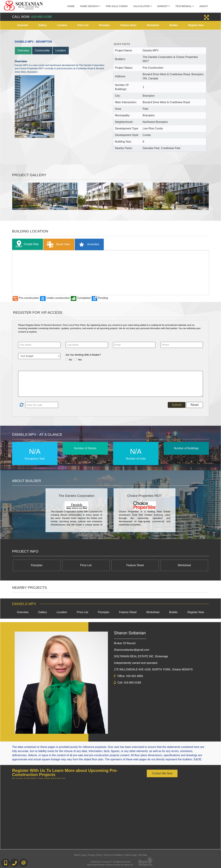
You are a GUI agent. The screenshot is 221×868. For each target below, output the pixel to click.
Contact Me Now (162, 773)
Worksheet (153, 25)
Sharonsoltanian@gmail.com (132, 650)
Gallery (43, 25)
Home (71, 6)
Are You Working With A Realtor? (83, 355)
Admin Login (80, 855)
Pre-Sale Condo (117, 6)
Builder (174, 25)
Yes (80, 360)
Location (62, 25)
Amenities (88, 244)
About (204, 6)
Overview (23, 25)
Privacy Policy (95, 855)
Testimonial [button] (185, 6)
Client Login (131, 855)
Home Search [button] (90, 6)
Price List (83, 25)
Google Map (26, 244)
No (71, 360)
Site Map (143, 855)
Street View (58, 244)
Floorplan (104, 25)
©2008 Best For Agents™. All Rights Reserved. (110, 862)
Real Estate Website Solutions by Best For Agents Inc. (110, 865)
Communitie (42, 50)
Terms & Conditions (113, 855)
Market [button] (164, 6)
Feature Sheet (128, 25)
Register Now (196, 25)
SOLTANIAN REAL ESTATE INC (141, 656)
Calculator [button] (143, 6)
